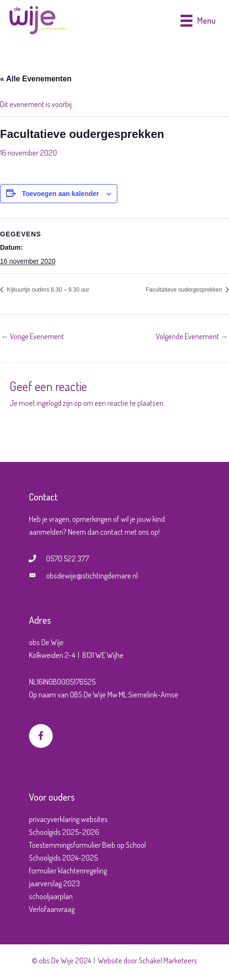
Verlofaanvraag (52, 909)
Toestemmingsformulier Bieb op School (87, 845)
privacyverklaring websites (68, 819)
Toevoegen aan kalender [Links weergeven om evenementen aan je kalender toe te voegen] (60, 194)
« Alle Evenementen (36, 79)
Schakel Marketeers (168, 960)
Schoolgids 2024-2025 (63, 857)
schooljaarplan (51, 896)
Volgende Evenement (192, 336)
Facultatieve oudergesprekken (185, 290)
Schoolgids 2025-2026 (64, 832)
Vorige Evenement (33, 336)
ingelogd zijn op (59, 403)
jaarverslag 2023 (54, 883)
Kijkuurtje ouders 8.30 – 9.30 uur (47, 290)
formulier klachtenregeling (68, 870)
